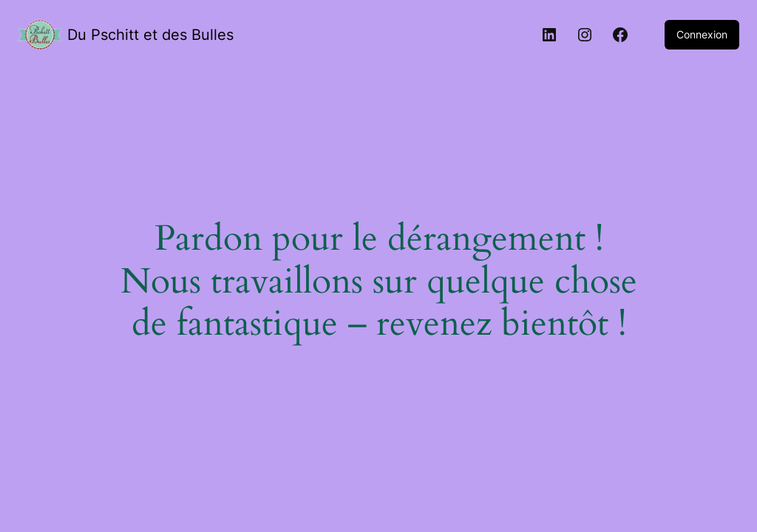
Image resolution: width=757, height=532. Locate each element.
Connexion (702, 34)
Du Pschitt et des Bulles (150, 35)
